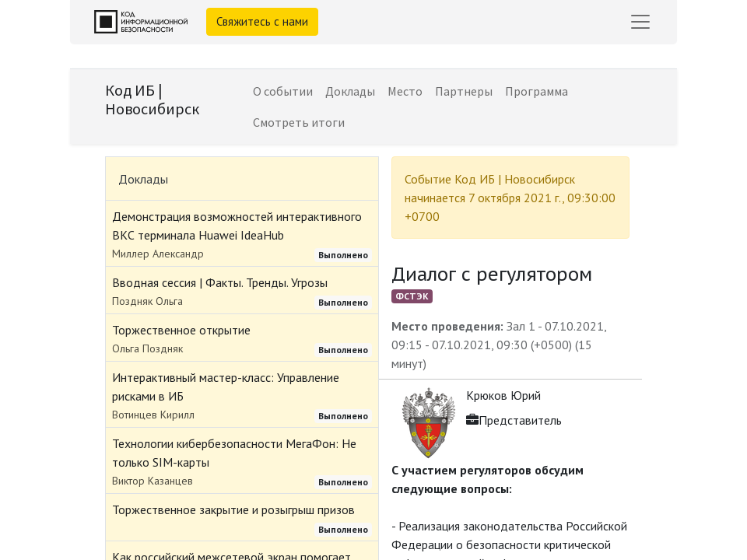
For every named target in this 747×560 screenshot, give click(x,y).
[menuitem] (283, 91)
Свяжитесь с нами (262, 21)
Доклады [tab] (143, 179)
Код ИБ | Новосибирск (152, 99)
